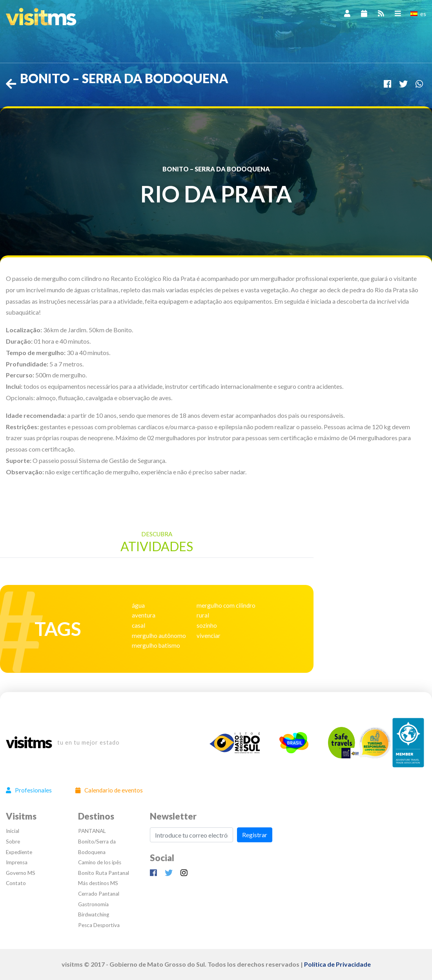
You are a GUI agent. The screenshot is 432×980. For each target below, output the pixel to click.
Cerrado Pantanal (99, 894)
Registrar (255, 835)
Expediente (19, 852)
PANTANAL (92, 831)
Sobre (13, 842)
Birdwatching (94, 914)
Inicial (13, 831)
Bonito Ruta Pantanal (104, 873)
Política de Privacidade (337, 964)
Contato (16, 883)
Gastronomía (93, 904)
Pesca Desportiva (99, 925)
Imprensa (17, 862)
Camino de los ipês (100, 862)
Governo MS (21, 873)
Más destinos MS (98, 883)
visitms (29, 743)
